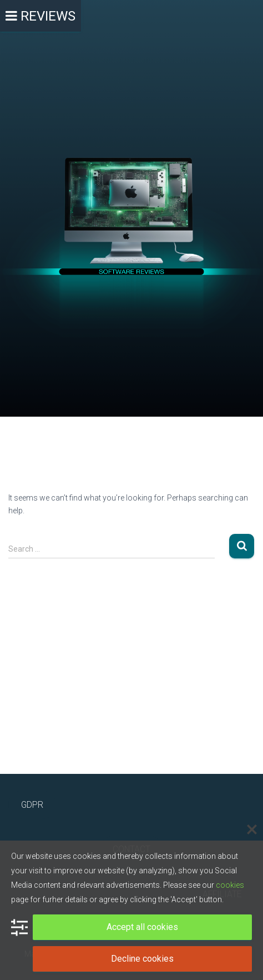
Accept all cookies (142, 927)
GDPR (32, 805)
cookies (230, 885)
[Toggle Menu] (41, 16)
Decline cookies (142, 959)
